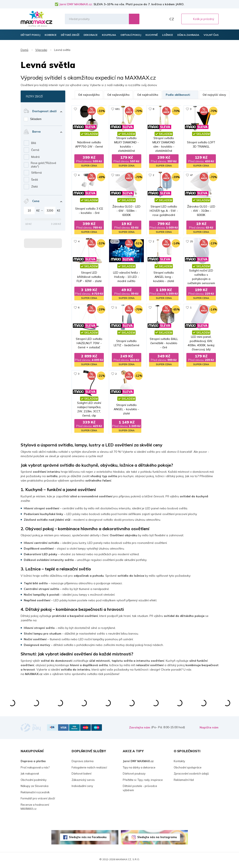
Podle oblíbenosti (180, 95)
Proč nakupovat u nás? (35, 769)
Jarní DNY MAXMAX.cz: (76, 4)
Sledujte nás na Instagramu (157, 839)
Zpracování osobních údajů (191, 775)
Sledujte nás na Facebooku (88, 839)
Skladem (36, 119)
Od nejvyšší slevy (214, 95)
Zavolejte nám (140, 729)
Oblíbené (154, 19)
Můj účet (163, 19)
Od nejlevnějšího (118, 95)
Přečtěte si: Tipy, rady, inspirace (143, 781)
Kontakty (179, 763)
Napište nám (209, 729)
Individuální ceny (82, 788)
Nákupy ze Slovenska (35, 788)
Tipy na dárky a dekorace (139, 769)
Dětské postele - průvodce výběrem (140, 790)
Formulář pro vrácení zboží (38, 800)
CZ (172, 19)
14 (117, 242)
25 (191, 242)
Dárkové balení (81, 775)
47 (191, 175)
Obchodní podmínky (34, 781)
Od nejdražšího (148, 95)
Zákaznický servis (83, 781)
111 (117, 175)
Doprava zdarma (83, 763)
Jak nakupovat (30, 775)
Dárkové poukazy (134, 775)
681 (117, 109)
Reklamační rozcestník (35, 794)
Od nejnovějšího (89, 95)
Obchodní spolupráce (188, 769)
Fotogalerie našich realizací (89, 769)
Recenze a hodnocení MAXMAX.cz (35, 808)
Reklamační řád (184, 781)
